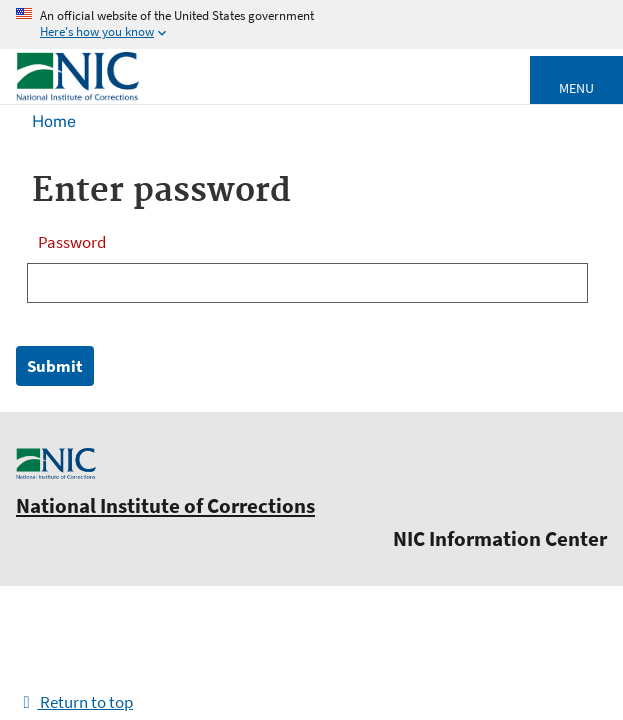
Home (54, 121)
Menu (576, 88)
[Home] (77, 96)
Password (72, 242)
